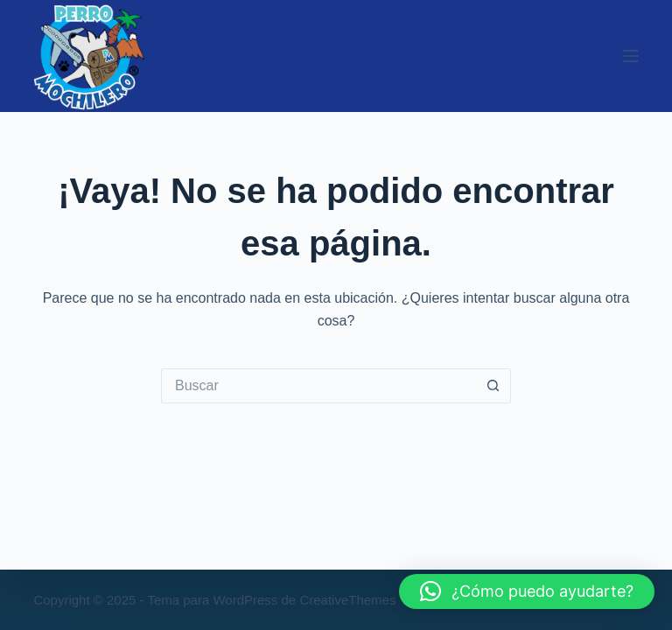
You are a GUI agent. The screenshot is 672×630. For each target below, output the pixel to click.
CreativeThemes (347, 600)
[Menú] (631, 56)
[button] (527, 591)
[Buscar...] (318, 386)
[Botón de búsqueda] (493, 386)
